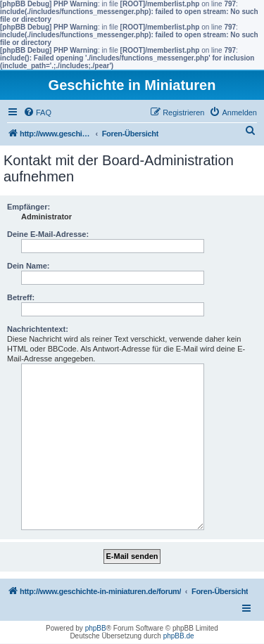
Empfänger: (29, 207)
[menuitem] (37, 112)
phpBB (96, 628)
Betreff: (21, 297)
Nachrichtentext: (38, 329)
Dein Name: (29, 266)
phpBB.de (179, 636)
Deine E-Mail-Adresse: (48, 234)
